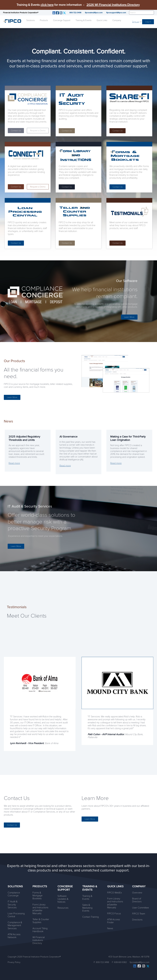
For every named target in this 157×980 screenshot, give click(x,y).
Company (117, 20)
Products (44, 20)
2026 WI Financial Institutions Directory (113, 5)
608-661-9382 (120, 962)
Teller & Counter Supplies (41, 921)
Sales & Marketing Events (87, 908)
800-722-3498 (75, 13)
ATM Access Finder (114, 921)
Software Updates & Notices (63, 899)
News (110, 928)
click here (47, 5)
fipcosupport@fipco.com (116, 13)
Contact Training (91, 917)
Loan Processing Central (16, 915)
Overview (137, 893)
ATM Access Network (14, 936)
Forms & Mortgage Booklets (37, 896)
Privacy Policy (14, 962)
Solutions (31, 20)
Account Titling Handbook (40, 930)
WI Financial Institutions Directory (39, 940)
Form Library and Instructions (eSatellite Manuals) (40, 909)
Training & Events (83, 20)
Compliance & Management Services (15, 925)
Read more (14, 463)
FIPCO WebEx (115, 893)
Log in (148, 22)
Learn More (129, 317)
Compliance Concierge (14, 894)
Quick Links (102, 20)
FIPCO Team (139, 914)
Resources (63, 908)
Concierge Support (62, 20)
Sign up (136, 22)
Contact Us (16, 131)
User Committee (141, 908)
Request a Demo (38, 131)
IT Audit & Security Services (13, 904)
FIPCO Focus (114, 914)
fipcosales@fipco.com (94, 13)
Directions (137, 920)
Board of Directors (137, 900)
